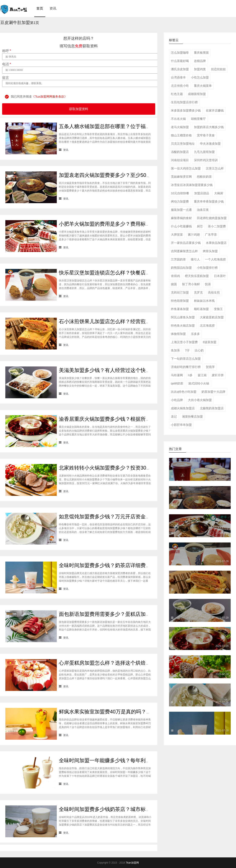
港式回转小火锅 (199, 383)
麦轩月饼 (218, 375)
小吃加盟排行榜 (207, 268)
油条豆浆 (203, 210)
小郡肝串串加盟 (181, 425)
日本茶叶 (220, 276)
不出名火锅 (178, 119)
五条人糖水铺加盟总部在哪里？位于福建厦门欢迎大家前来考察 (130, 126)
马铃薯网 (177, 375)
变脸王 (218, 309)
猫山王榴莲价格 (181, 135)
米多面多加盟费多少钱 (186, 110)
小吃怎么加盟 (200, 77)
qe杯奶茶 (177, 383)
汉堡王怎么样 (215, 168)
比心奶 (199, 350)
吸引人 (195, 259)
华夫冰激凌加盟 (210, 144)
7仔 (187, 350)
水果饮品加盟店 (216, 243)
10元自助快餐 (180, 193)
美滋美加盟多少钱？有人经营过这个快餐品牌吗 (112, 370)
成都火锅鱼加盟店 (183, 408)
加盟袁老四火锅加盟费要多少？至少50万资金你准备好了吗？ (128, 175)
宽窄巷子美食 (206, 135)
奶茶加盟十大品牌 (213, 392)
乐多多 (195, 334)
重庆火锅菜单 (203, 86)
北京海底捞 (207, 326)
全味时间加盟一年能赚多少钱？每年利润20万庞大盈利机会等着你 (133, 760)
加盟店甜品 (202, 193)
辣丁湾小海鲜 (191, 284)
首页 (40, 8)
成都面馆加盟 (197, 94)
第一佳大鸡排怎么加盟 (186, 168)
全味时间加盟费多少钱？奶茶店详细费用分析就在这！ (120, 565)
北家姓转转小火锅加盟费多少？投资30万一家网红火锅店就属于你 (133, 468)
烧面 (174, 284)
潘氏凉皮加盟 (180, 69)
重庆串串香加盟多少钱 (209, 201)
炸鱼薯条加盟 (180, 309)
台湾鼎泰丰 (178, 77)
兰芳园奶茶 (178, 259)
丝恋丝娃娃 (218, 69)
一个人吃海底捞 (215, 259)
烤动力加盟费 (180, 201)
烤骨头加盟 (210, 251)
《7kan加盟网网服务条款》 (49, 97)
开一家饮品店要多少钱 (186, 243)
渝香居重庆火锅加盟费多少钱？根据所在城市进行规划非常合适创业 (135, 419)
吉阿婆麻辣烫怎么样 (184, 251)
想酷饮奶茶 (204, 177)
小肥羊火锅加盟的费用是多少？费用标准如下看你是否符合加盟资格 (135, 224)
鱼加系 (175, 350)
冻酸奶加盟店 (180, 152)
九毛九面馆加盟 (204, 152)
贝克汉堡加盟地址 (183, 144)
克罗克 (198, 292)
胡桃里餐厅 (198, 119)
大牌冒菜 (177, 235)
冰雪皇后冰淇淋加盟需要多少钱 (192, 185)
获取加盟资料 (79, 109)
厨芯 (200, 226)
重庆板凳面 (201, 53)
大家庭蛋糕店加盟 (212, 317)
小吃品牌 (177, 400)
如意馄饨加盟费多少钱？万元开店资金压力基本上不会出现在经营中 (135, 516)
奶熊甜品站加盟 (181, 268)
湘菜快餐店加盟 (192, 417)
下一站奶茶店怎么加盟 (186, 359)
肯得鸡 (175, 276)
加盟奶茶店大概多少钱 (209, 127)
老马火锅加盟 (180, 127)
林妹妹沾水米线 (204, 301)
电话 (6, 64)
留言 (6, 78)
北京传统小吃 (180, 86)
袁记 (174, 417)
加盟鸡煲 (200, 69)
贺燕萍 (210, 367)
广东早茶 (211, 235)
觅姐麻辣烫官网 (181, 177)
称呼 (6, 51)
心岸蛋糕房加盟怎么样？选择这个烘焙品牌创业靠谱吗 (120, 663)
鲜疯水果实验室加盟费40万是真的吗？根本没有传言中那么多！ (131, 712)
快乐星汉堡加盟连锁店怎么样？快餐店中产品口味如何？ (123, 273)
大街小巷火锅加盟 (200, 400)
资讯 (53, 8)
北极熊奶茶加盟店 (212, 408)
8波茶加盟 (210, 342)
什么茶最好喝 (180, 61)
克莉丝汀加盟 (180, 292)
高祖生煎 (214, 292)
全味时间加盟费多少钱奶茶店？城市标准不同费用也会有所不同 (130, 809)
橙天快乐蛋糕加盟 (197, 276)
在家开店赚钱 (215, 110)
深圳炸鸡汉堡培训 (206, 160)
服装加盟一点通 (181, 210)
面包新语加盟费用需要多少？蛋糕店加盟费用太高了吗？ (123, 614)
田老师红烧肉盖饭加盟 (212, 218)
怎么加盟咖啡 (180, 53)
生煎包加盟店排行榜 (184, 102)
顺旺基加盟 (201, 309)
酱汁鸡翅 (194, 235)
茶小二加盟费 (217, 226)
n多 (190, 375)
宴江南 (202, 375)
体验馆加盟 (178, 334)
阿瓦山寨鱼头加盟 (183, 317)
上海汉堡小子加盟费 (184, 342)
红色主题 (177, 94)
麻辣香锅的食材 (181, 218)
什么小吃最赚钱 (181, 226)
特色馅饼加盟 (180, 301)
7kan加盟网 (132, 863)
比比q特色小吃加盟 (184, 392)
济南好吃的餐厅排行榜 (186, 367)
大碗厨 (219, 193)
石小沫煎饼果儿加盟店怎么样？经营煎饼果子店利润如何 (123, 321)
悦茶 (208, 284)
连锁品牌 (200, 61)
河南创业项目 (180, 160)
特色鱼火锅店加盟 (183, 326)
